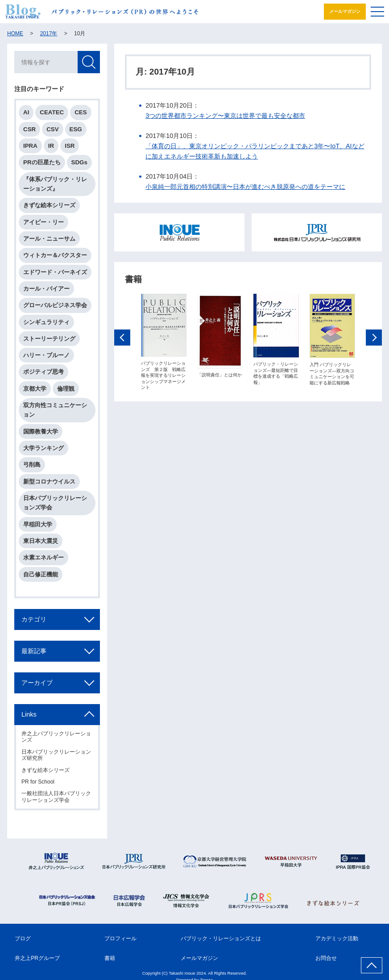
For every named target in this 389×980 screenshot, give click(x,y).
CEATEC (52, 112)
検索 (89, 62)
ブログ (23, 938)
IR (51, 146)
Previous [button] (122, 338)
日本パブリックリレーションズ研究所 (56, 755)
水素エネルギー (43, 557)
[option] (164, 342)
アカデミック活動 (337, 938)
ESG (76, 129)
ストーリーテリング (49, 339)
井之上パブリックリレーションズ (56, 737)
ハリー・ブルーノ (46, 355)
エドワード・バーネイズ (55, 272)
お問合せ (326, 958)
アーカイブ (37, 683)
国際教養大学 (41, 432)
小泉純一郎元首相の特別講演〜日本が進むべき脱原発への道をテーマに (245, 187)
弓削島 (32, 465)
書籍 (110, 958)
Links (29, 714)
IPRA (30, 146)
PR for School (38, 782)
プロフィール (120, 938)
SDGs (79, 162)
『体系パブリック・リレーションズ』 (55, 184)
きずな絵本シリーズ (49, 205)
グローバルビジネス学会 (55, 305)
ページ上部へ (372, 965)
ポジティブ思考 (43, 372)
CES (81, 112)
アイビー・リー (43, 222)
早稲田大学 (38, 524)
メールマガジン (345, 11)
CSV (52, 129)
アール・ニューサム (49, 239)
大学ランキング (43, 448)
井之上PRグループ (37, 958)
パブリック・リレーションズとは (221, 938)
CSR (29, 129)
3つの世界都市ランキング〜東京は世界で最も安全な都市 (225, 116)
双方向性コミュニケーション (55, 410)
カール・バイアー (46, 289)
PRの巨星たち (42, 162)
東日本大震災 (41, 541)
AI (26, 112)
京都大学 (35, 389)
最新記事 (34, 651)
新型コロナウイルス (49, 482)
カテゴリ (34, 619)
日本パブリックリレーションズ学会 (55, 503)
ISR (70, 146)
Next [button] (374, 338)
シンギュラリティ (46, 322)
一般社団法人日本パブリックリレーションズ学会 (56, 797)
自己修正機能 (41, 574)
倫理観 (66, 389)
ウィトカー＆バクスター (55, 255)
